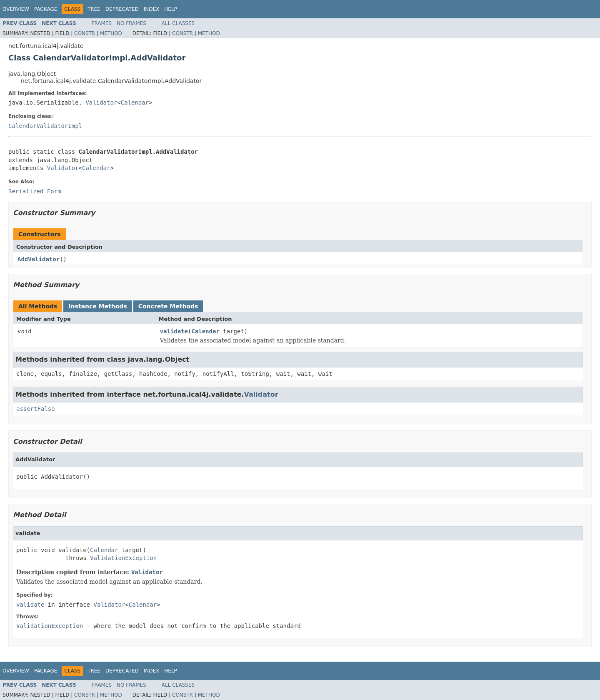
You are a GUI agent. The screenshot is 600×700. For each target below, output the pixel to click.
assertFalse (36, 409)
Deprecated (122, 9)
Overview (16, 9)
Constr (85, 33)
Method (111, 33)
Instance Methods (97, 306)
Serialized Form (35, 191)
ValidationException (123, 558)
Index (152, 9)
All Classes (178, 23)
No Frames (131, 23)
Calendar (135, 102)
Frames (102, 23)
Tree (94, 9)
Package (46, 9)
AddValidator (39, 259)
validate (174, 331)
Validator (101, 102)
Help (171, 9)
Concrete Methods (168, 306)
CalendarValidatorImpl (45, 126)
